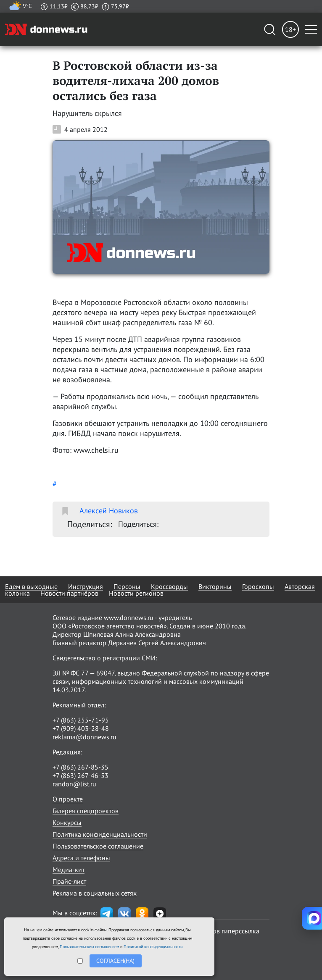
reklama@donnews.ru (84, 737)
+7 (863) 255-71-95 (81, 720)
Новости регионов (136, 593)
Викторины (215, 586)
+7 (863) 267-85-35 (80, 767)
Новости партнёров (69, 593)
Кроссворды (169, 586)
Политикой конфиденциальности (153, 947)
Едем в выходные (31, 586)
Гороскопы (258, 586)
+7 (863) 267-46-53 (80, 775)
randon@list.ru (74, 784)
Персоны (127, 586)
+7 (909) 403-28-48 (81, 728)
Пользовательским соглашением (89, 947)
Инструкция (86, 586)
